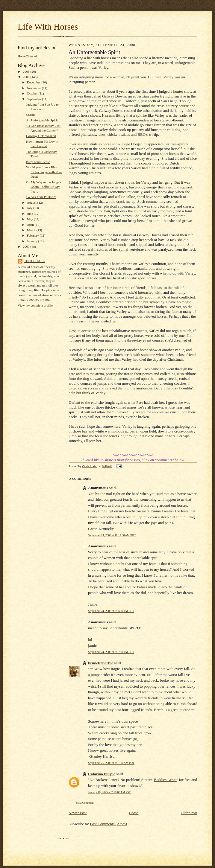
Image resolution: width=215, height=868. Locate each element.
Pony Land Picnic (38, 162)
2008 (27, 77)
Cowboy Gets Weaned (41, 136)
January (33, 241)
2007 (27, 246)
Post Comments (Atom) (109, 824)
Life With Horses (48, 27)
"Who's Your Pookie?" (41, 197)
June (30, 214)
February (33, 235)
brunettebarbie (101, 663)
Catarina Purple (102, 774)
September (35, 99)
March (32, 230)
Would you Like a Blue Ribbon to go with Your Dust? (44, 172)
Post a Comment (84, 803)
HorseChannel (27, 56)
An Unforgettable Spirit (42, 120)
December (34, 82)
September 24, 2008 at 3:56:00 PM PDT (111, 611)
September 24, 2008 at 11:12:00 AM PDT (112, 535)
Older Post (189, 813)
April (31, 225)
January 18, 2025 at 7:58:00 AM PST (109, 792)
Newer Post (78, 813)
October (33, 93)
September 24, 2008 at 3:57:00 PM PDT (111, 652)
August (32, 202)
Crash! (31, 115)
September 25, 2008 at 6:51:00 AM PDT (111, 763)
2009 (27, 71)
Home (134, 813)
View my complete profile (35, 305)
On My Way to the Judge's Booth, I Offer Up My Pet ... (44, 187)
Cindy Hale (34, 261)
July (30, 208)
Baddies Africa (166, 780)
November (34, 88)
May (30, 219)
